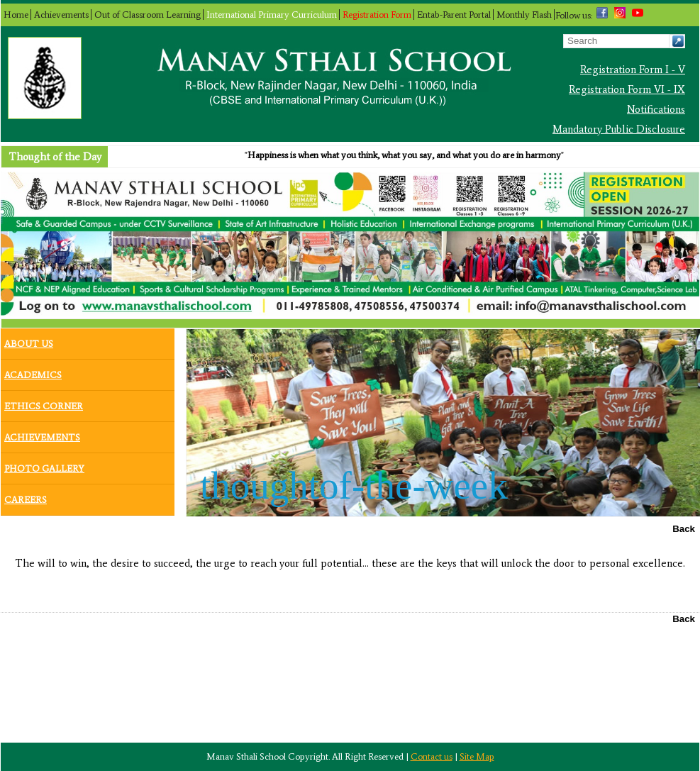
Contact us (432, 756)
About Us (29, 340)
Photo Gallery (44, 465)
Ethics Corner (44, 403)
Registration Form (377, 15)
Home (16, 15)
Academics (33, 372)
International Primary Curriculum (272, 15)
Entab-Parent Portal (454, 15)
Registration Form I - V (633, 70)
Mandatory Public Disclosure (619, 129)
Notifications (656, 109)
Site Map (477, 756)
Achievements (61, 15)
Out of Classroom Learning (148, 15)
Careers (26, 497)
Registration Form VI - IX (627, 89)
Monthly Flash (524, 15)
